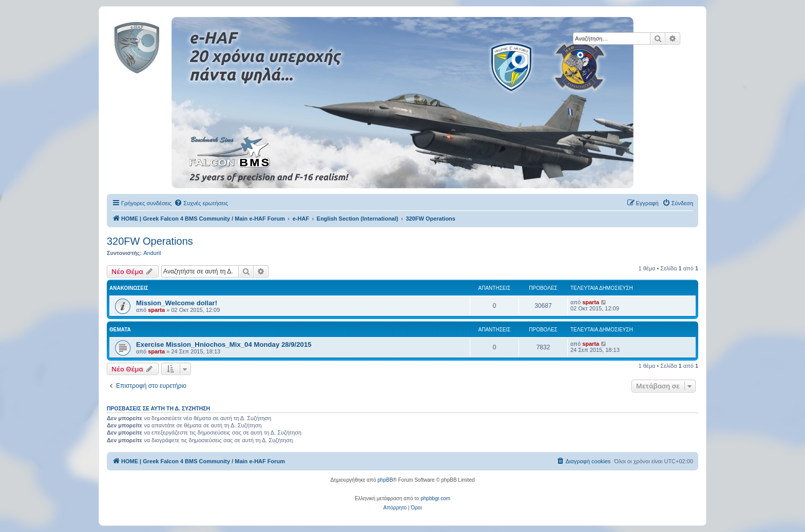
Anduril (152, 253)
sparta (156, 310)
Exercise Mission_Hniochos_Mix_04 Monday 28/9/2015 (224, 344)
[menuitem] (201, 203)
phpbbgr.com (435, 498)
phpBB (385, 480)
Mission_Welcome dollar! (177, 303)
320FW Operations (150, 241)
